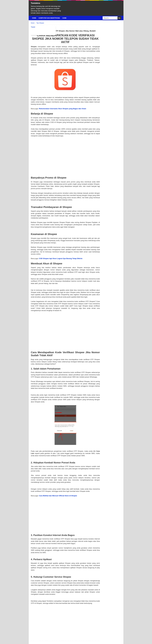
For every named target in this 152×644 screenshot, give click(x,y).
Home (34, 18)
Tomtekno (36, 3)
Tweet (33, 27)
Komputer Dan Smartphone (49, 18)
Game (64, 18)
